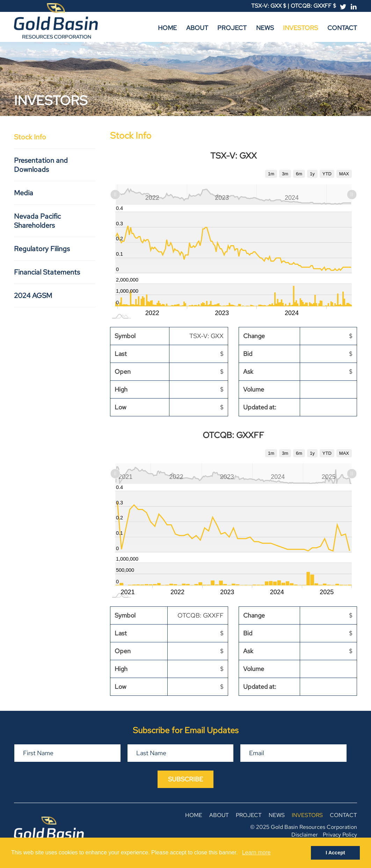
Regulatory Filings (42, 249)
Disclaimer (305, 835)
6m (299, 174)
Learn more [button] (256, 852)
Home (167, 28)
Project (232, 28)
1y (312, 174)
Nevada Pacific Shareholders (37, 221)
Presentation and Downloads (41, 165)
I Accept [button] (335, 853)
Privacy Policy (340, 835)
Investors (300, 28)
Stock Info (30, 137)
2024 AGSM (33, 296)
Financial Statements (47, 272)
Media (24, 193)
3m (285, 174)
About (197, 28)
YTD (327, 174)
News (265, 28)
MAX (344, 174)
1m (271, 174)
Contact (342, 28)
